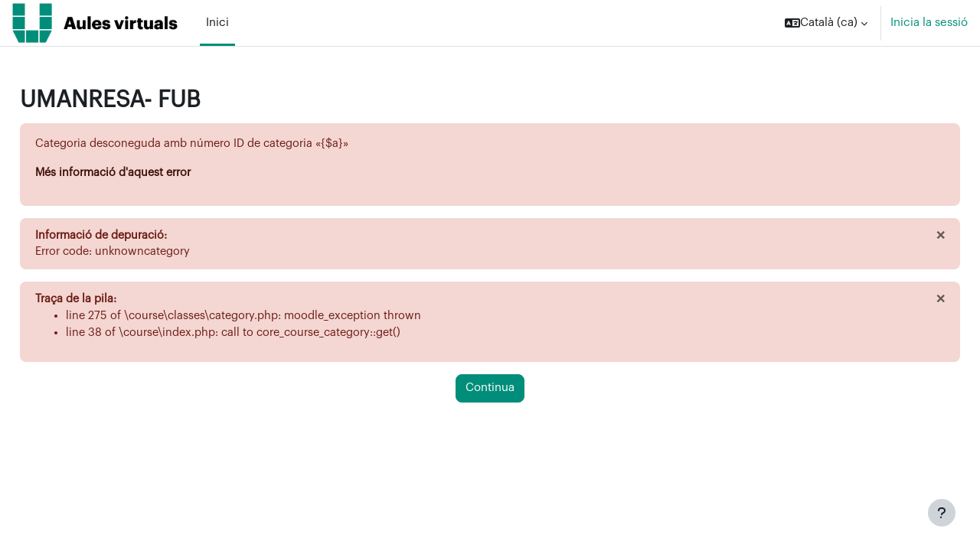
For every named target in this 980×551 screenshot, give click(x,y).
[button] (826, 23)
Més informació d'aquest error (151, 173)
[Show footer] (942, 513)
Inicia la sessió (929, 23)
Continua (490, 392)
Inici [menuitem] (217, 23)
